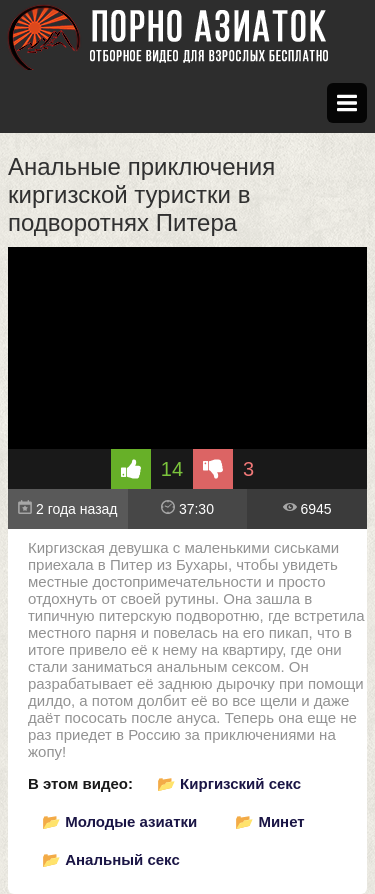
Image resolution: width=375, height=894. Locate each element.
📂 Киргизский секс (229, 783)
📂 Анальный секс (111, 859)
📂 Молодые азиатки (119, 821)
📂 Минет (269, 821)
